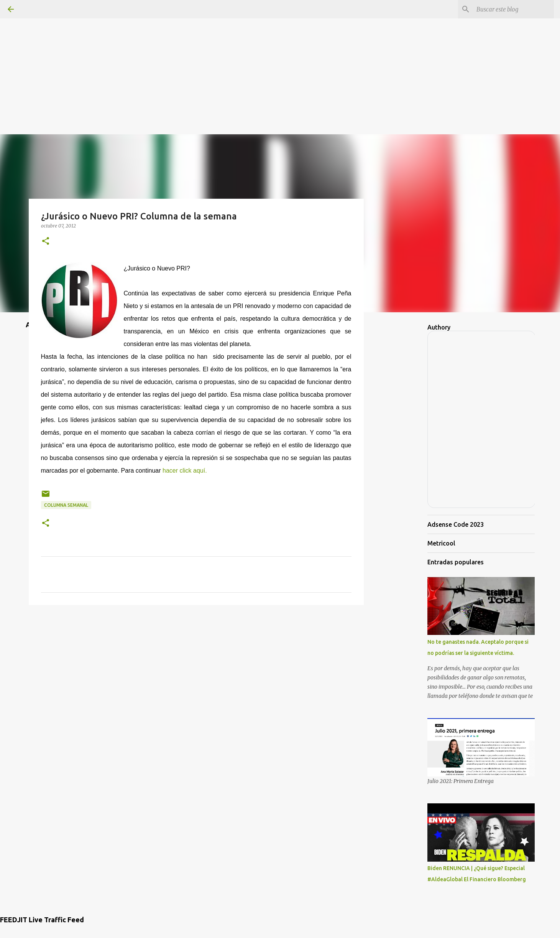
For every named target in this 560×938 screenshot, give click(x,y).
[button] (46, 242)
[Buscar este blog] (514, 9)
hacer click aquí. (185, 471)
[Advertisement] (280, 54)
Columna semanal (66, 505)
